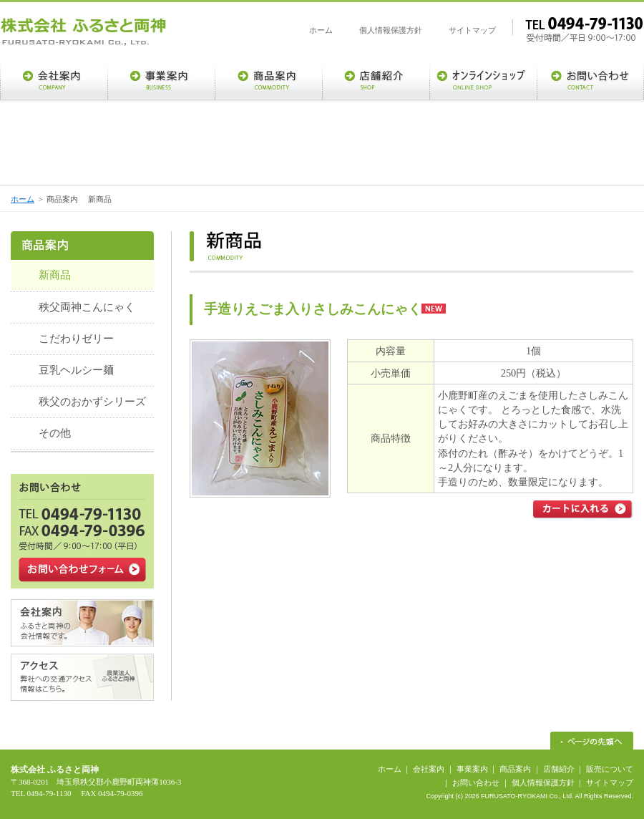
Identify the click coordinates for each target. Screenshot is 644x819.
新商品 (55, 275)
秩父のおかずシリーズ (92, 402)
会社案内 (429, 769)
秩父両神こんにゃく (87, 307)
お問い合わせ (476, 782)
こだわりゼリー (76, 339)
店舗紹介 (559, 769)
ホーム (321, 30)
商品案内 (515, 769)
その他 (55, 433)
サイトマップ (472, 30)
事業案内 (472, 769)
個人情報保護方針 (391, 30)
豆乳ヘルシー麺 (76, 370)
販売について (610, 769)
